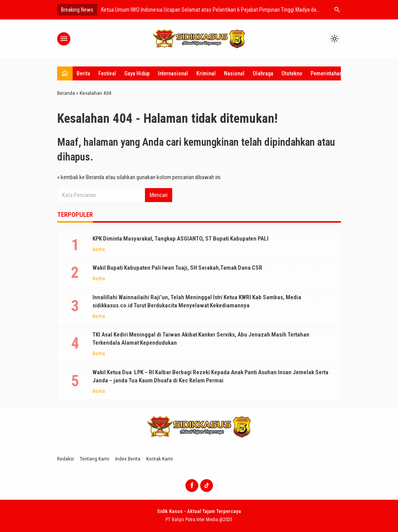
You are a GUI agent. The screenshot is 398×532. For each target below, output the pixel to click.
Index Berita (128, 459)
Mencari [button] (159, 195)
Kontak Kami (160, 459)
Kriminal (206, 73)
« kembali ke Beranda (81, 177)
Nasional (234, 73)
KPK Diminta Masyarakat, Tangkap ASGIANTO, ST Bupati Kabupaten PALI (181, 239)
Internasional (173, 73)
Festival (107, 73)
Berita (83, 73)
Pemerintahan (326, 73)
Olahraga (263, 73)
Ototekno (292, 73)
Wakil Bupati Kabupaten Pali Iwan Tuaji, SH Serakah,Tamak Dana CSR (177, 268)
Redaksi (65, 459)
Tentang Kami (94, 459)
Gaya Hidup (137, 73)
